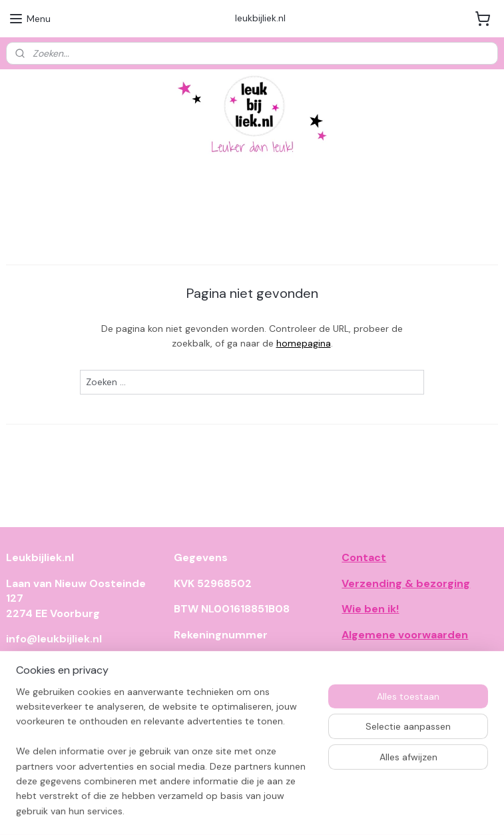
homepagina (304, 343)
